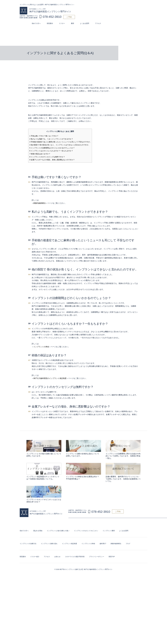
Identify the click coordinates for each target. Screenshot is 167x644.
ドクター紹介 (35, 557)
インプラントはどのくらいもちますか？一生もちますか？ (51, 151)
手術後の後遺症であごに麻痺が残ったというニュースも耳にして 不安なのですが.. (60, 142)
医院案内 (50, 23)
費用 (72, 23)
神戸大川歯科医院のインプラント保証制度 (50, 378)
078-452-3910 (52, 17)
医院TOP (112, 557)
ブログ (128, 544)
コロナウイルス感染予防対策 (75, 557)
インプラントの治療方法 (28, 544)
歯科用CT (103, 544)
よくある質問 (85, 23)
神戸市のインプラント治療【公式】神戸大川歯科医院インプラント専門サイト (86, 569)
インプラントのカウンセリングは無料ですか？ (47, 157)
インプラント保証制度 (69, 544)
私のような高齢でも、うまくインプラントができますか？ (51, 139)
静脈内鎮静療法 (39, 203)
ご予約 (69, 17)
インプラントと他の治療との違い (58, 531)
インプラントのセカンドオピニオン (86, 531)
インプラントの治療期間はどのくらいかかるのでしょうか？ (52, 148)
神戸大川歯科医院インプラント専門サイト (50, 11)
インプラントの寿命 (41, 347)
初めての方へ (36, 23)
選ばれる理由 (38, 531)
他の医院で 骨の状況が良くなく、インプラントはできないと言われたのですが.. (59, 145)
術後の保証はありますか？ (40, 154)
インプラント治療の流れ (49, 544)
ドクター (62, 23)
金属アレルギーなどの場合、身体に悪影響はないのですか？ (52, 160)
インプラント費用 (109, 531)
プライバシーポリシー (97, 557)
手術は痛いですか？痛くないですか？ (44, 136)
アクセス (98, 23)
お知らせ (57, 557)
